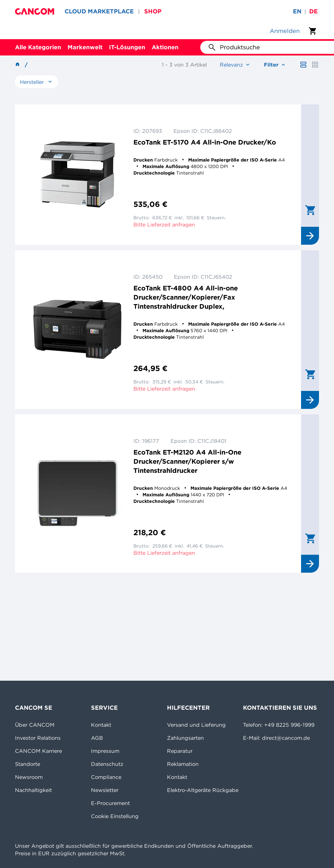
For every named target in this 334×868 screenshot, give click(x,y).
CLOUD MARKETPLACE (99, 11)
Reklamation (183, 764)
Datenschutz (107, 764)
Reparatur (180, 751)
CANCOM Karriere (38, 751)
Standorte (28, 764)
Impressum (105, 751)
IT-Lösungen (127, 47)
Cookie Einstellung (115, 816)
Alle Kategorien (38, 47)
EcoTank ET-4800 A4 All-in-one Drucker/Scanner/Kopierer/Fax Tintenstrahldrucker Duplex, (186, 297)
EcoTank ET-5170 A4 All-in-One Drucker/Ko (205, 142)
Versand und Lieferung (196, 725)
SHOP (153, 11)
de (313, 11)
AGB (97, 738)
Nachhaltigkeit (33, 790)
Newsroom (29, 777)
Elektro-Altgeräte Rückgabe (203, 790)
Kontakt (101, 725)
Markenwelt (85, 47)
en (297, 11)
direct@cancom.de (286, 738)
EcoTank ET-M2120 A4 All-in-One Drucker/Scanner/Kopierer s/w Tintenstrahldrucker (187, 461)
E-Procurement (110, 803)
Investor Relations (38, 738)
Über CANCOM (35, 725)
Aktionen (165, 47)
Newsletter (105, 790)
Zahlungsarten (185, 738)
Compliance (106, 777)
